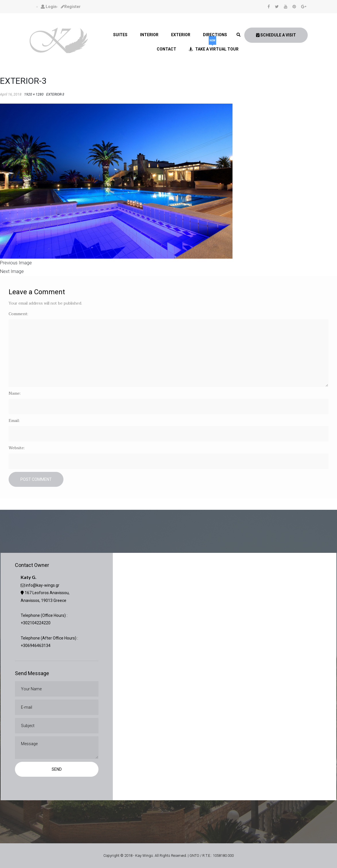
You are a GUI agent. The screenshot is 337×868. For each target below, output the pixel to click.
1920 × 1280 (34, 94)
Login (49, 7)
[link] (239, 35)
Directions (215, 35)
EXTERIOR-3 (55, 94)
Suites (120, 35)
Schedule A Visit (276, 35)
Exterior (181, 35)
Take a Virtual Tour (214, 47)
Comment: (18, 314)
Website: (17, 448)
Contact (166, 49)
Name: (15, 393)
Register (71, 7)
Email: (14, 421)
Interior (149, 35)
